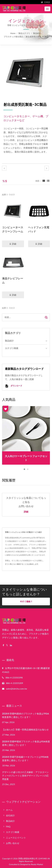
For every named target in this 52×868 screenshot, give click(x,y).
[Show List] (48, 181)
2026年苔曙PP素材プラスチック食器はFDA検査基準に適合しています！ (26, 743)
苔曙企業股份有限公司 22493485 (33, 858)
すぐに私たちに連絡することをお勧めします (22, 564)
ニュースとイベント (16, 838)
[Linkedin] (11, 645)
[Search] (22, 317)
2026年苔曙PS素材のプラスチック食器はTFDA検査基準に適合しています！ (26, 715)
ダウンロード (14, 386)
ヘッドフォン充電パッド (39, 229)
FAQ (8, 826)
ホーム (9, 810)
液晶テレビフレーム (13, 280)
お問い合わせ (13, 843)
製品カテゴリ (24, 33)
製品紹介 (37, 33)
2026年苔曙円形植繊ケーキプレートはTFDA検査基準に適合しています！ (25, 759)
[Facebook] (3, 645)
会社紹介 (10, 815)
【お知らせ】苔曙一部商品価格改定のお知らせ (25, 730)
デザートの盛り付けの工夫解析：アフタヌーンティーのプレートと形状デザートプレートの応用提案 (25, 776)
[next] (47, 168)
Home (13, 33)
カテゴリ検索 (12, 348)
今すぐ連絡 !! (26, 601)
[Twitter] (7, 645)
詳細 (26, 512)
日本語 (47, 2)
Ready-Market (37, 864)
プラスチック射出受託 (13, 37)
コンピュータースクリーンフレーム (13, 229)
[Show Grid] (44, 181)
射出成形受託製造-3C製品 (37, 37)
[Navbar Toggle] (47, 9)
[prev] (4, 168)
